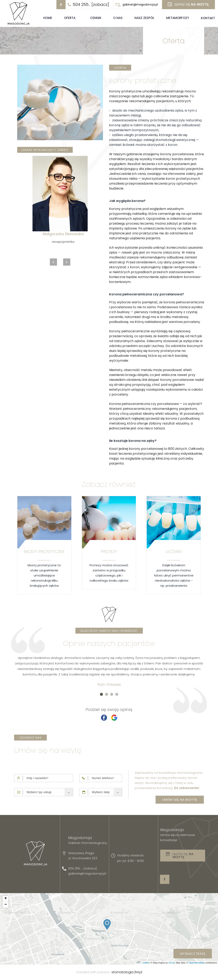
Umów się (183, 856)
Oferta (70, 18)
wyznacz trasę (193, 954)
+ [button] (6, 899)
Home (48, 18)
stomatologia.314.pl (127, 972)
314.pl (172, 963)
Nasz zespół (144, 18)
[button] (101, 694)
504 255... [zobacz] (91, 4)
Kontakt (208, 18)
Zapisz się (192, 4)
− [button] (6, 905)
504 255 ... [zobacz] (83, 868)
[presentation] (53, 262)
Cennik (96, 18)
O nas (118, 18)
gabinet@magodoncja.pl (140, 4)
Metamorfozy (178, 18)
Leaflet (146, 963)
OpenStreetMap (197, 963)
